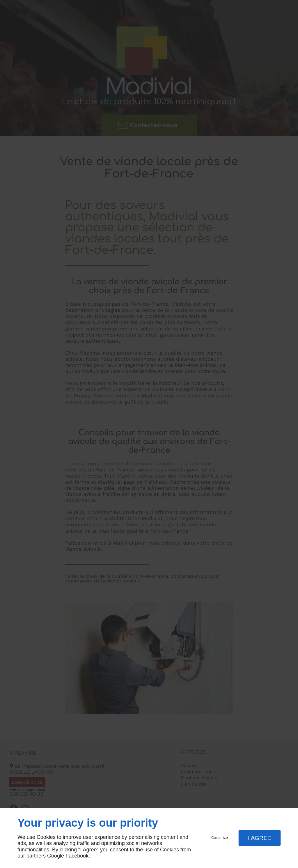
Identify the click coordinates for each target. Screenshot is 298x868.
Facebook (77, 856)
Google (56, 856)
